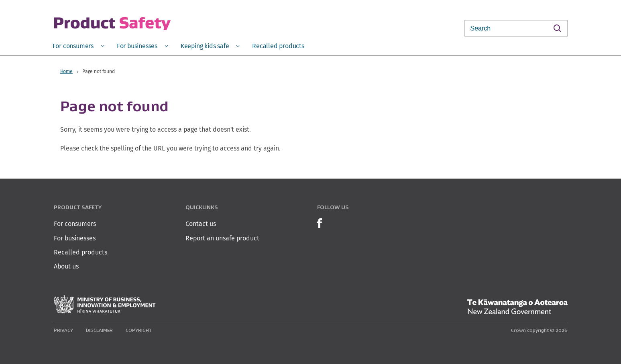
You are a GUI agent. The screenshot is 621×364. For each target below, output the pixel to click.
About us (66, 266)
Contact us (201, 224)
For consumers (75, 224)
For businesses (75, 238)
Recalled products (80, 252)
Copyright (139, 330)
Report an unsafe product (222, 238)
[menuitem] (78, 46)
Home (66, 71)
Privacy (63, 330)
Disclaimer (99, 330)
